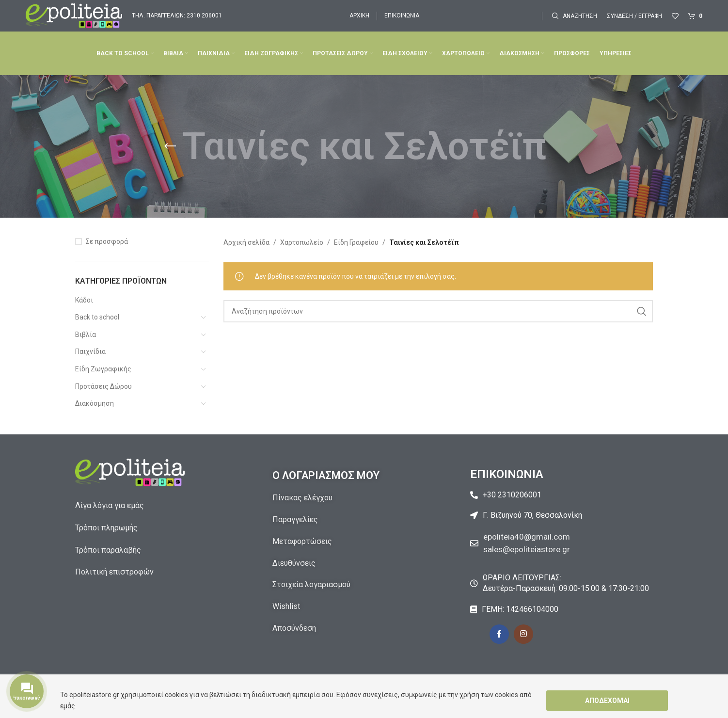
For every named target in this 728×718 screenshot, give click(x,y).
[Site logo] (74, 15)
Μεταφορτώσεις (302, 541)
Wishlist (286, 606)
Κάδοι (84, 300)
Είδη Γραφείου (356, 242)
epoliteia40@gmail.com (529, 536)
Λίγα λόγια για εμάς (110, 505)
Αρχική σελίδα (246, 242)
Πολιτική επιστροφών (114, 572)
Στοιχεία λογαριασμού (311, 584)
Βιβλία (86, 335)
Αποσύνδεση (294, 628)
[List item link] (562, 495)
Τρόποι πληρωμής (106, 528)
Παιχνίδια (90, 351)
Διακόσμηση (95, 403)
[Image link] (130, 472)
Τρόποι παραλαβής (108, 550)
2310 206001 (204, 16)
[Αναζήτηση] (575, 16)
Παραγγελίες (295, 519)
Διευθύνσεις (294, 563)
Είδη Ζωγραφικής (103, 369)
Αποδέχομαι (607, 701)
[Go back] (170, 146)
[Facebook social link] (499, 634)
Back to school (97, 317)
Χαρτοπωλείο (302, 242)
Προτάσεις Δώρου (103, 386)
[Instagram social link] (523, 634)
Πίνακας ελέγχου (302, 498)
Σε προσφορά (107, 241)
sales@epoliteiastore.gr (529, 549)
